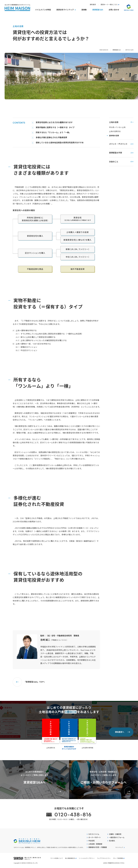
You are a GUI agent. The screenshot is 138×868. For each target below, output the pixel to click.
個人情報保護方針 (71, 858)
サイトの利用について (57, 858)
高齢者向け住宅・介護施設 (98, 847)
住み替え (112, 841)
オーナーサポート (95, 837)
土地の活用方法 (115, 131)
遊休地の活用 (114, 136)
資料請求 (93, 5)
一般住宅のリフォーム (117, 837)
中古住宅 (91, 841)
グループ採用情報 (119, 858)
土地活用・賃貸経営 (95, 844)
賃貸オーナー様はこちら (110, 5)
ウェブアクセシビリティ (104, 858)
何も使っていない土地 (117, 127)
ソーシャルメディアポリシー (87, 858)
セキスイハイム (94, 834)
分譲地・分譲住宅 (115, 834)
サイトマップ (119, 847)
